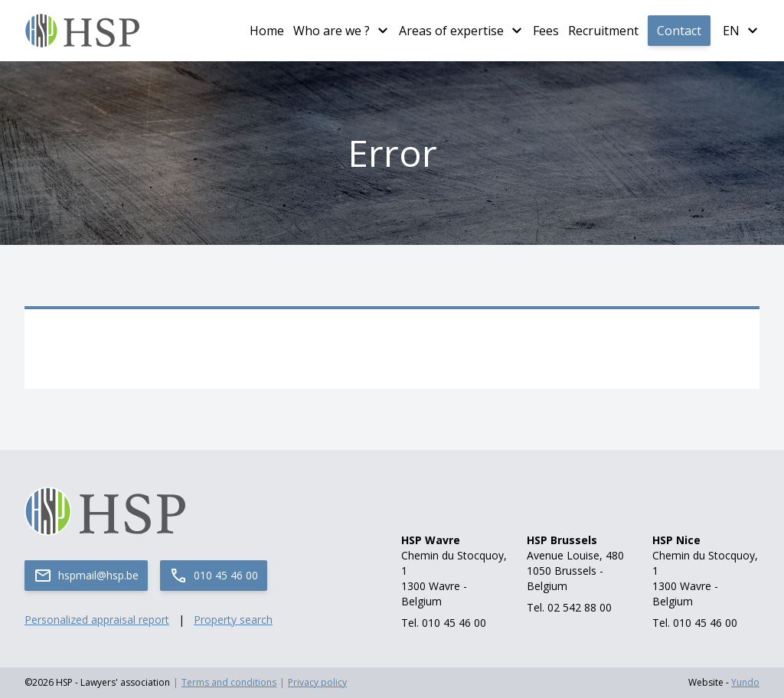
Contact (679, 31)
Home (267, 31)
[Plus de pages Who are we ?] (383, 31)
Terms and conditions (229, 683)
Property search (233, 620)
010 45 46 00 (214, 576)
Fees (546, 31)
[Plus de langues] (753, 31)
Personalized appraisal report (97, 620)
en (731, 31)
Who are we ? (332, 31)
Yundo (745, 682)
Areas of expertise (451, 31)
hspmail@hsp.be (86, 576)
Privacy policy (317, 683)
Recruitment (603, 31)
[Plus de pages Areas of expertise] (517, 31)
